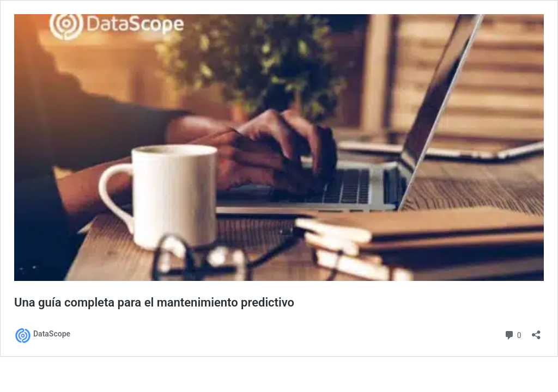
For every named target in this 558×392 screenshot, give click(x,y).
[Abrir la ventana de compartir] (536, 331)
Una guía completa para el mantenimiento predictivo (154, 302)
